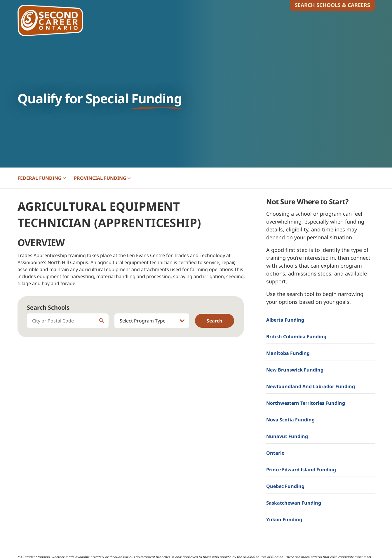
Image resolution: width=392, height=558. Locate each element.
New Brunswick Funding (295, 370)
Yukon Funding (284, 519)
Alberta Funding (285, 320)
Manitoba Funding (288, 353)
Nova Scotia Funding (290, 420)
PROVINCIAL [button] (102, 178)
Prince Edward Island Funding (301, 470)
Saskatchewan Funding (294, 503)
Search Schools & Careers (332, 5)
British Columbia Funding (296, 336)
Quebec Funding (285, 486)
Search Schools (48, 307)
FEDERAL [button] (42, 178)
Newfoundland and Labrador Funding (311, 386)
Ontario (275, 453)
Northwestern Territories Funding (306, 403)
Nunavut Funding (287, 436)
